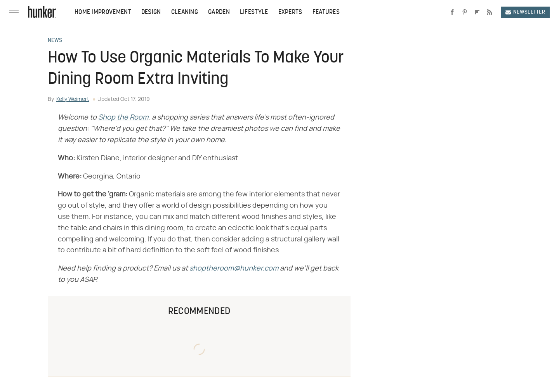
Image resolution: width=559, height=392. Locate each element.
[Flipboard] (477, 12)
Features (326, 12)
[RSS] (490, 12)
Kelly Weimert (73, 99)
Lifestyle (254, 12)
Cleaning (185, 12)
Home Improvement (103, 12)
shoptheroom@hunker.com (234, 269)
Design (151, 12)
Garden (219, 12)
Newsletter (525, 12)
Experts (290, 12)
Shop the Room (123, 118)
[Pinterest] (465, 12)
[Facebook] (452, 12)
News (55, 41)
